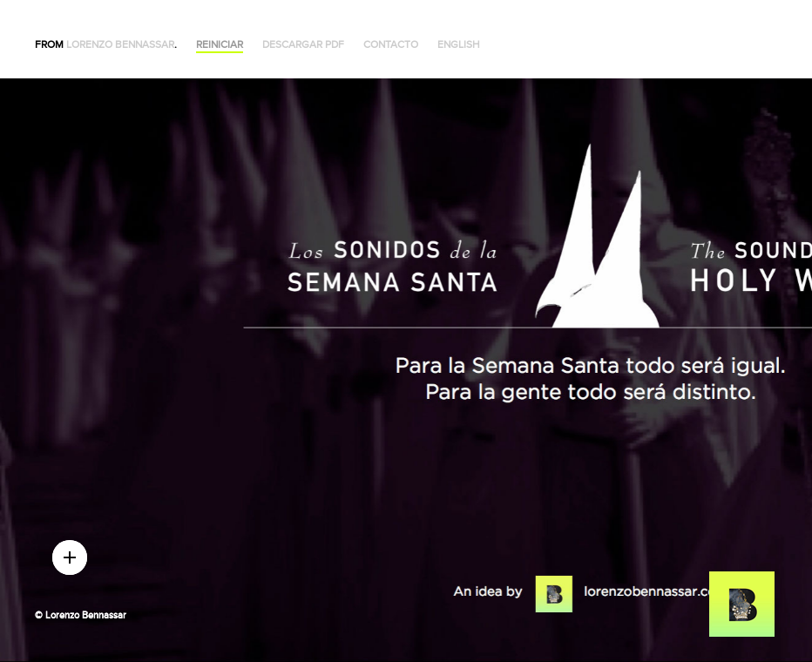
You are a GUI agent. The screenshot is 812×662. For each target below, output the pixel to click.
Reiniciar (220, 45)
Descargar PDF (303, 45)
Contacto (391, 45)
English (459, 45)
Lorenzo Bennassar (120, 45)
